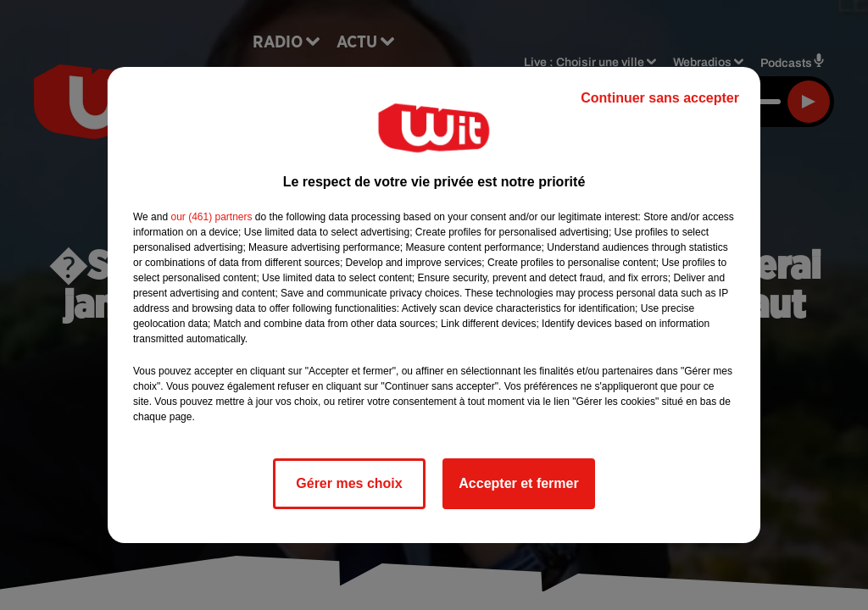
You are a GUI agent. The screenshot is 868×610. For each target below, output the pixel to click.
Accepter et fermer (518, 483)
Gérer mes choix (349, 483)
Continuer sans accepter (660, 98)
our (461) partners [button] (211, 217)
